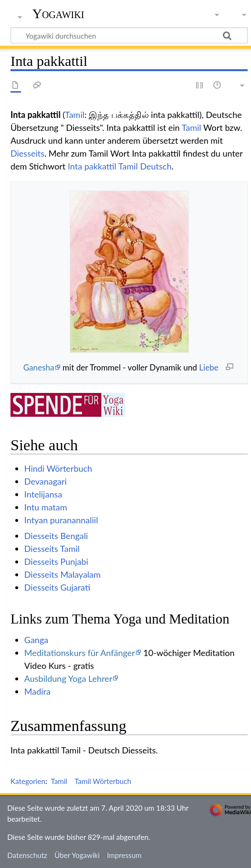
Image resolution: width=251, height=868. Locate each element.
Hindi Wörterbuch (58, 468)
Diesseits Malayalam (63, 574)
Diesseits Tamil (52, 549)
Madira (37, 691)
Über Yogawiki (77, 855)
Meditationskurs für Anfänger (80, 653)
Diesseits (27, 153)
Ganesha (39, 367)
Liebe (209, 367)
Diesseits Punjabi (56, 561)
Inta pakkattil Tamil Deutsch (120, 166)
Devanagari (46, 481)
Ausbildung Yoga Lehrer (68, 678)
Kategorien (28, 781)
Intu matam (46, 507)
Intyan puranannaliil (61, 520)
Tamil (75, 115)
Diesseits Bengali (56, 536)
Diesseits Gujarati (57, 587)
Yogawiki (58, 14)
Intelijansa (43, 494)
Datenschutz (27, 855)
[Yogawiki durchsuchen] (129, 35)
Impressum (124, 855)
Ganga (36, 640)
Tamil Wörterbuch (103, 781)
